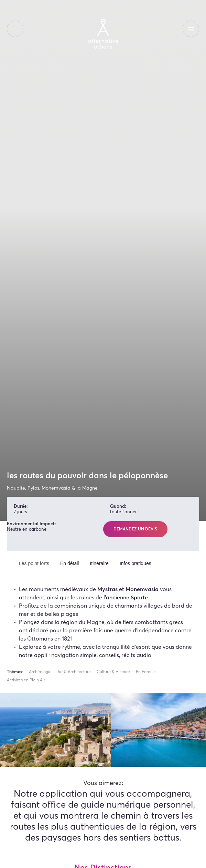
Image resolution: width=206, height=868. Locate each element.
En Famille (146, 672)
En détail (69, 563)
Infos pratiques (135, 563)
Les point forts (34, 563)
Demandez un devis (135, 529)
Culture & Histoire (113, 672)
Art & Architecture (74, 672)
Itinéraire (99, 563)
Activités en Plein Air (26, 680)
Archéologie (40, 672)
